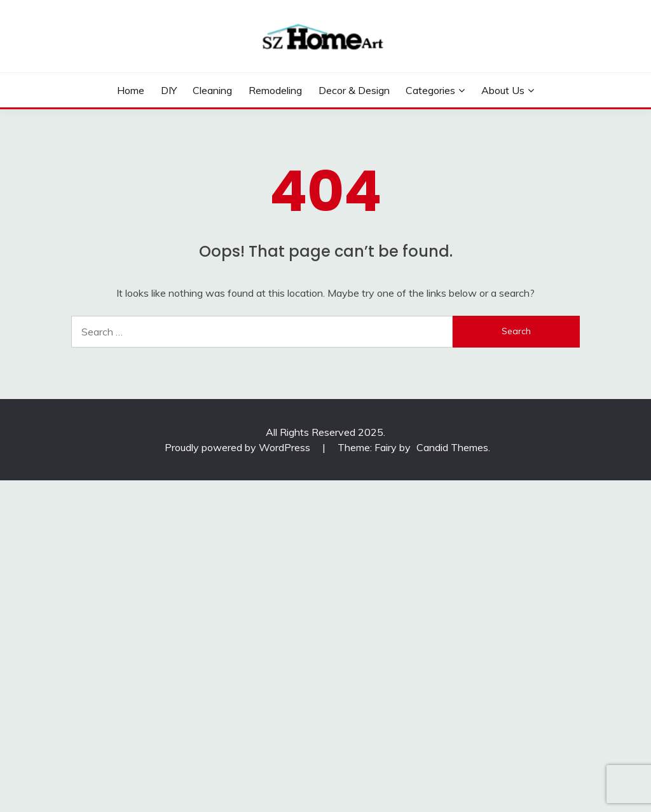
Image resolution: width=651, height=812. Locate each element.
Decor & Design (354, 90)
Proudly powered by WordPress (239, 447)
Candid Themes (452, 447)
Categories (430, 90)
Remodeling (275, 90)
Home (131, 90)
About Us (503, 90)
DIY (169, 90)
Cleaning (212, 90)
